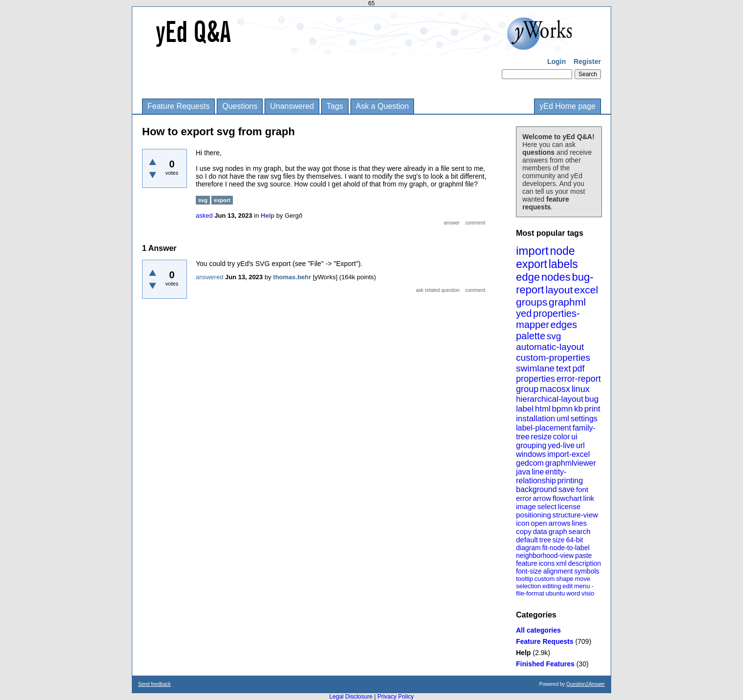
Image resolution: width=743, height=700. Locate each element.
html (543, 409)
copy (524, 531)
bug (592, 399)
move (582, 579)
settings (584, 419)
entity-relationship (541, 476)
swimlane (535, 368)
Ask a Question (382, 106)
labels (563, 264)
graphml (567, 302)
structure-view (575, 515)
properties (536, 379)
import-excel (568, 454)
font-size (529, 571)
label (525, 409)
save (566, 489)
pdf (578, 369)
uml (563, 419)
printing (570, 481)
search (580, 531)
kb (578, 409)
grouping (531, 445)
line (538, 472)
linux (581, 389)
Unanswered (292, 106)
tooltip (525, 579)
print (592, 409)
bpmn (563, 409)
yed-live (561, 445)
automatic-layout (550, 347)
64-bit (574, 540)
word (573, 593)
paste (583, 556)
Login (557, 62)
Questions (240, 106)
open (539, 523)
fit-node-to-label (566, 548)
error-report (579, 379)
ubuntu (556, 593)
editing (552, 586)
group (527, 389)
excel (586, 290)
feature (527, 563)
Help (523, 653)
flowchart (567, 498)
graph (557, 531)
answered (209, 277)
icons (547, 563)
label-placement (544, 428)
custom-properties (553, 358)
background (537, 489)
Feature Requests (178, 106)
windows (531, 454)
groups (532, 302)
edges (564, 325)
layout (559, 290)
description (584, 563)
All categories (538, 630)
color (562, 437)
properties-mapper (548, 319)
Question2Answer (586, 684)
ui (574, 437)
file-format (530, 593)
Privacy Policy (396, 697)
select (547, 506)
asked (204, 216)
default (527, 540)
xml (561, 563)
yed (524, 313)
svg (554, 336)
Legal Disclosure (351, 697)
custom (544, 579)
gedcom (530, 463)
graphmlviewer (571, 463)
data (540, 531)
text (564, 368)
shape (565, 579)
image (526, 506)
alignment (558, 571)
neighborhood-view (545, 556)
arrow (542, 498)
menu (582, 586)
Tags (335, 106)
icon (523, 523)
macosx (555, 389)
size (559, 540)
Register (587, 62)
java (523, 472)
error (524, 498)
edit (568, 586)
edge (528, 277)
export (532, 264)
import (532, 251)
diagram (528, 548)
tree (545, 540)
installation (536, 419)
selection (528, 586)
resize (541, 437)
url (580, 445)
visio (588, 593)
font (582, 489)
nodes (556, 277)
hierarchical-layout (550, 399)
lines (579, 523)
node (562, 251)
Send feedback (155, 684)
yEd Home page (568, 106)
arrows (559, 523)
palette (531, 336)
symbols (587, 571)
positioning (534, 515)
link (589, 498)
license (569, 506)
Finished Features (545, 664)
